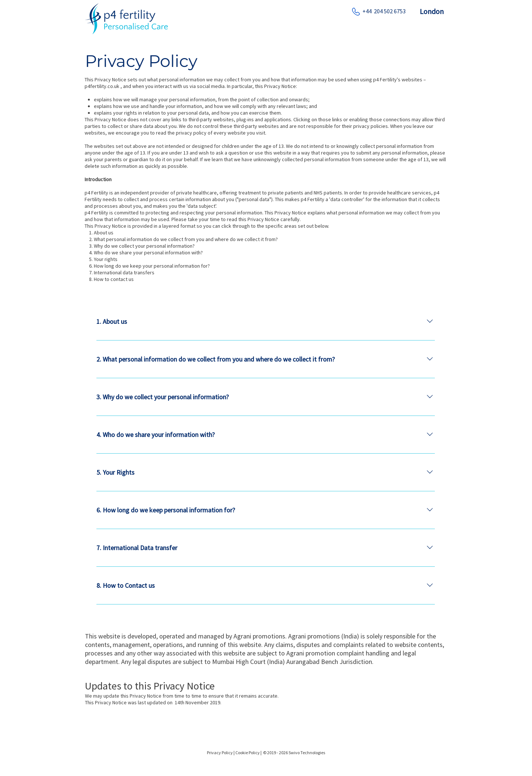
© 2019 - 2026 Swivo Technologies (294, 753)
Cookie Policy (248, 753)
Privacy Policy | (221, 753)
